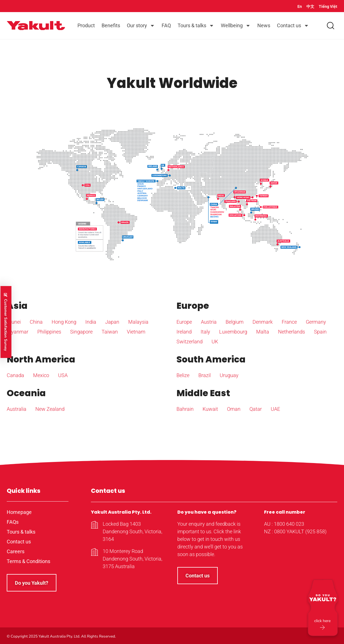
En (300, 6)
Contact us (293, 26)
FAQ (166, 25)
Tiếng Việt (328, 6)
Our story (141, 26)
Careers (16, 551)
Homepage (19, 512)
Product (86, 25)
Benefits (111, 25)
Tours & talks (196, 26)
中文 (310, 6)
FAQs (13, 522)
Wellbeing (236, 26)
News (264, 25)
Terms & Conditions (28, 561)
